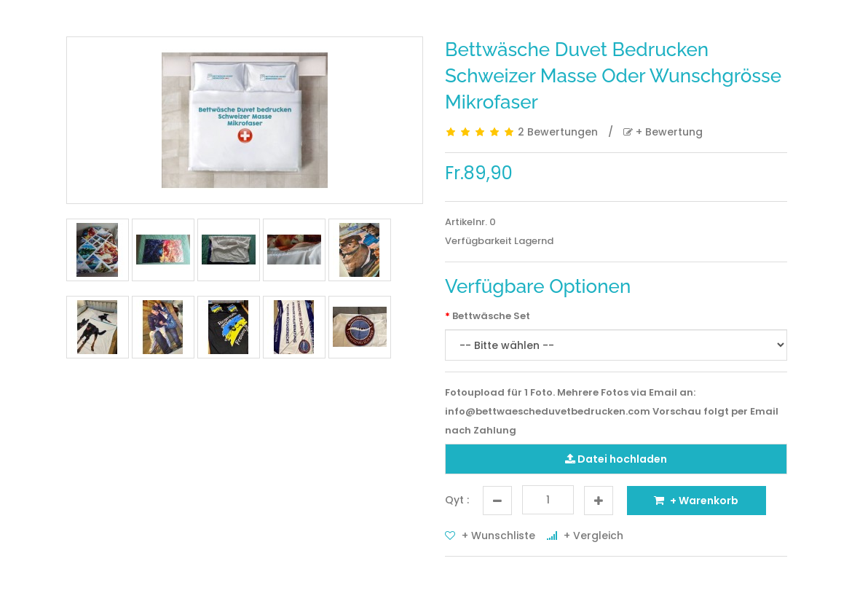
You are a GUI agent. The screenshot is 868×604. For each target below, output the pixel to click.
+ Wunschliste (490, 536)
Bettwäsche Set (491, 316)
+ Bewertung (663, 132)
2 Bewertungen (558, 132)
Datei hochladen (616, 459)
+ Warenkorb (696, 501)
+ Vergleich (585, 536)
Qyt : (457, 500)
